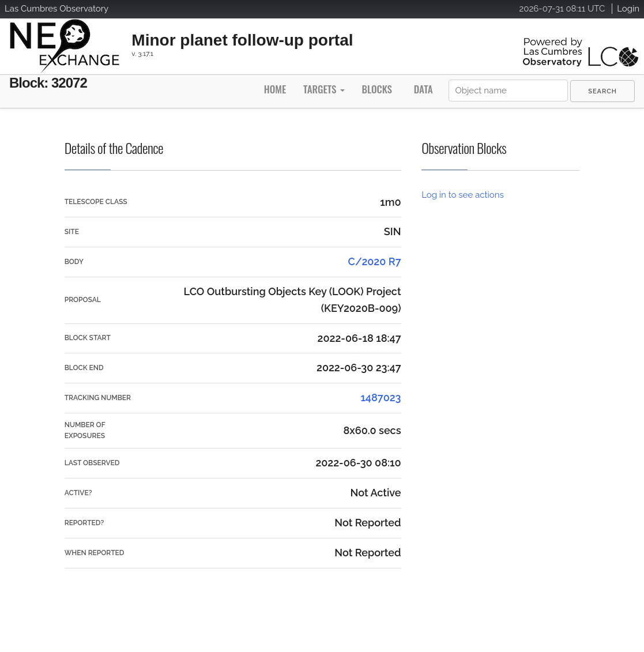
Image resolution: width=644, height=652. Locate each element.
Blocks (376, 89)
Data (423, 89)
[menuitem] (602, 91)
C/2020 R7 (375, 261)
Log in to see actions (462, 195)
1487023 (381, 397)
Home (275, 89)
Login (628, 9)
